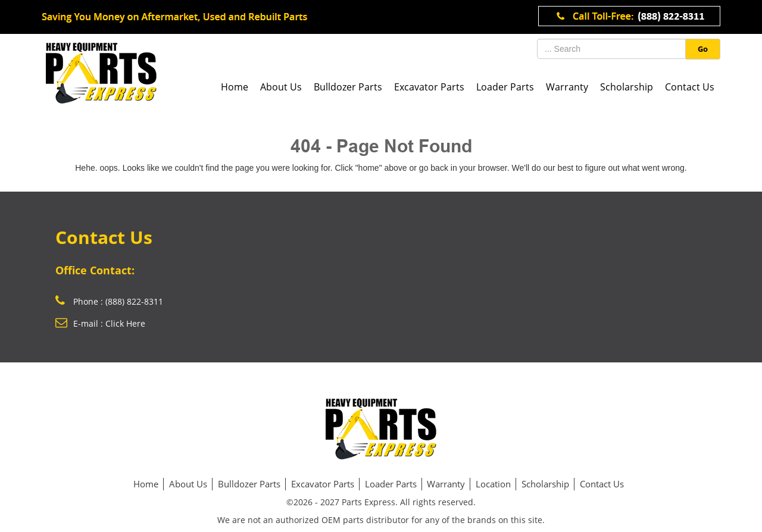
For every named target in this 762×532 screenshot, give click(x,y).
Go (703, 49)
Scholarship (627, 87)
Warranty (567, 87)
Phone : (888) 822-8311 (109, 301)
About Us (281, 87)
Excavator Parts (429, 87)
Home (235, 87)
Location (493, 484)
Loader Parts (505, 87)
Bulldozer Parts (348, 87)
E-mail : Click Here (100, 323)
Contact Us (690, 87)
